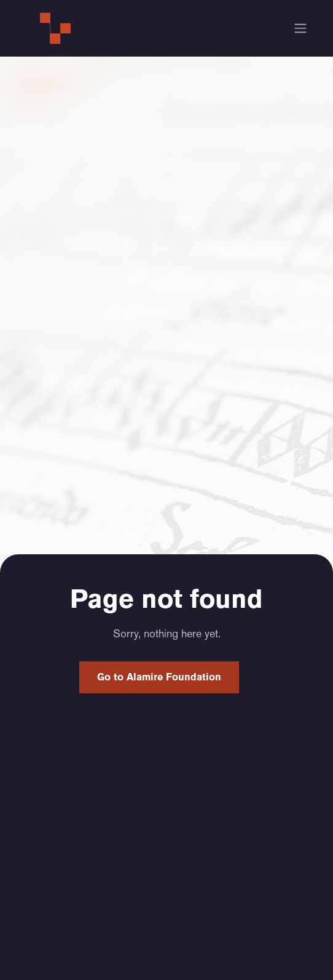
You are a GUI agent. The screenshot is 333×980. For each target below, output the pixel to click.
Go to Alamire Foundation (159, 677)
